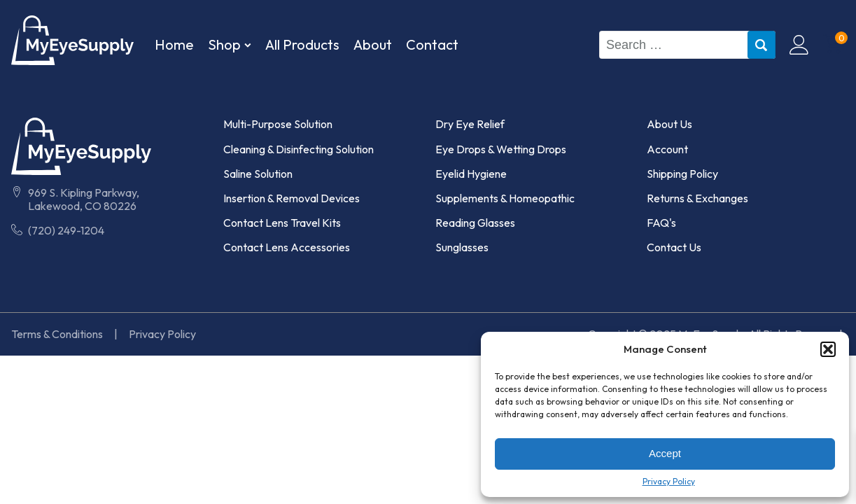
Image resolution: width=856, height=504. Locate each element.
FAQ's (661, 223)
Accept (665, 453)
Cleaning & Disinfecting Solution (299, 149)
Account (667, 149)
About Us (669, 124)
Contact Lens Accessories (287, 247)
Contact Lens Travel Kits (282, 223)
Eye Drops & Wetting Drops (501, 149)
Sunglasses (462, 247)
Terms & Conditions (57, 334)
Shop (230, 44)
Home (174, 44)
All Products (302, 44)
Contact (432, 44)
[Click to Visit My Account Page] (799, 45)
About (373, 44)
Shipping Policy (682, 174)
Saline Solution (258, 174)
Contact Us (674, 247)
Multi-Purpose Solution (278, 124)
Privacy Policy (669, 482)
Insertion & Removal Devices (292, 198)
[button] (828, 349)
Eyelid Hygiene (471, 174)
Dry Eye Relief (470, 124)
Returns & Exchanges (697, 198)
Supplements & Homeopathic (505, 198)
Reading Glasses (475, 223)
